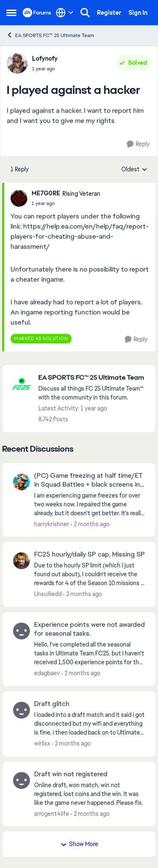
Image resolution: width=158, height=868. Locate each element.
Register (109, 13)
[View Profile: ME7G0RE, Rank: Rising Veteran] (19, 198)
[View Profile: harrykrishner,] (21, 482)
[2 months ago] (90, 524)
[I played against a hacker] (66, 203)
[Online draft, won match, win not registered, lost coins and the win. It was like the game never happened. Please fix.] (90, 794)
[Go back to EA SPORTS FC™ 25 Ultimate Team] (93, 378)
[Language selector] (65, 13)
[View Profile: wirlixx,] (21, 710)
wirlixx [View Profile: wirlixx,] (42, 743)
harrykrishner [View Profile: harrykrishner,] (52, 524)
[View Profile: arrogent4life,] (21, 780)
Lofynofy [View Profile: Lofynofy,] (45, 59)
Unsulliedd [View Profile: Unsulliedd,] (48, 594)
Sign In (138, 13)
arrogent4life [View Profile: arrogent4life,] (52, 813)
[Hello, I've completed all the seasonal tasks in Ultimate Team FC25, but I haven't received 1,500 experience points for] (90, 654)
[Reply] (138, 144)
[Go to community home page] (37, 13)
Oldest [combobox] (134, 170)
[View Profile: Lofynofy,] (17, 63)
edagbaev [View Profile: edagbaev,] (47, 673)
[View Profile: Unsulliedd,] (21, 561)
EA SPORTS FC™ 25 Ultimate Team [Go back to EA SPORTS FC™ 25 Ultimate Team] (50, 35)
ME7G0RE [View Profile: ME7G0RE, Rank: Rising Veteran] (46, 193)
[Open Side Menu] (11, 13)
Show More (79, 844)
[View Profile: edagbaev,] (21, 631)
